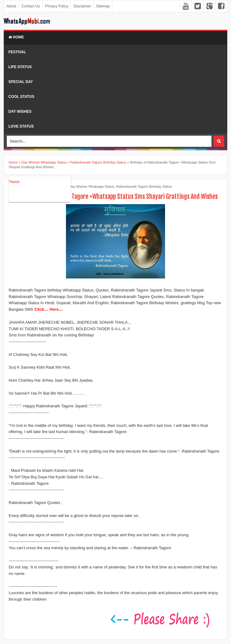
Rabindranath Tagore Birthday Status (144, 186)
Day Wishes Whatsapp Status (92, 186)
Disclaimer (82, 6)
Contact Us (31, 6)
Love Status (21, 126)
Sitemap (103, 6)
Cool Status (21, 97)
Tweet (14, 182)
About (11, 6)
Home (16, 37)
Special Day (21, 82)
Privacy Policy (57, 6)
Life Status (20, 67)
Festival (17, 52)
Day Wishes (20, 112)
